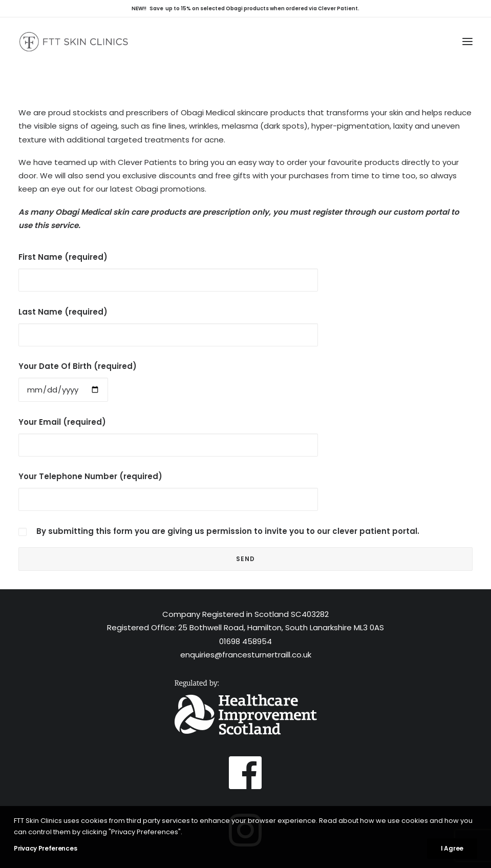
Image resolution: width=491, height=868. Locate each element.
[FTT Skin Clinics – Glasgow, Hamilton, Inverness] (73, 42)
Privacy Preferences (45, 848)
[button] (467, 42)
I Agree (452, 848)
